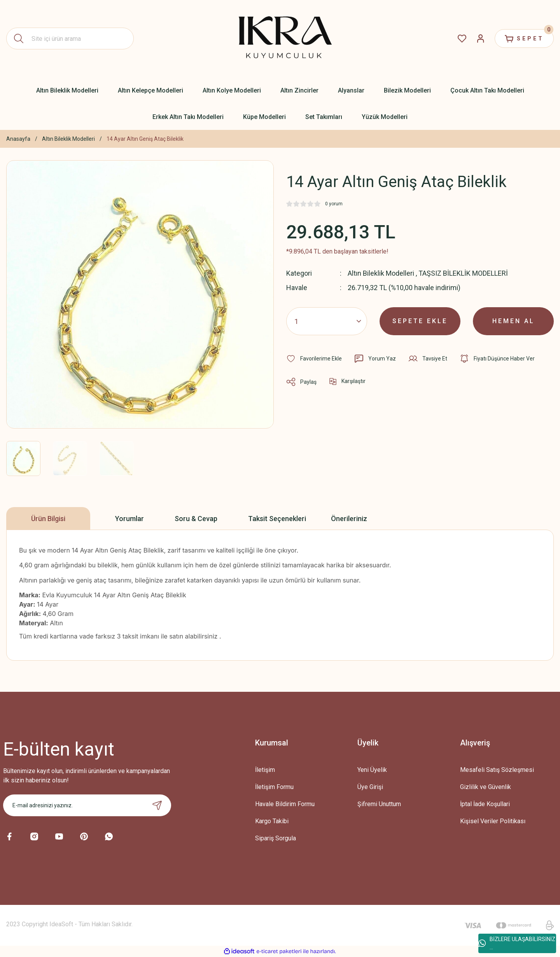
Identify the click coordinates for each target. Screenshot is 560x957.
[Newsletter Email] (87, 805)
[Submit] (157, 805)
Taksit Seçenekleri (277, 519)
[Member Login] (481, 38)
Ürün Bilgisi (48, 519)
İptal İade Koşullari (485, 804)
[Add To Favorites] (314, 359)
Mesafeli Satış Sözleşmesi (497, 770)
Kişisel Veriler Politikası (493, 821)
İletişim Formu (274, 787)
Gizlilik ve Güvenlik (486, 787)
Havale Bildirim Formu (285, 804)
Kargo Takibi (272, 821)
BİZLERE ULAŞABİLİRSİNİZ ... (517, 943)
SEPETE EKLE (420, 321)
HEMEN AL (514, 321)
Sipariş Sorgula (276, 838)
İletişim (265, 770)
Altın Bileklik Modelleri (381, 273)
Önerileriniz (349, 519)
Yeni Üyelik (372, 770)
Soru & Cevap (196, 519)
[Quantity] (327, 321)
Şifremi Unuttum (379, 804)
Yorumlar (129, 519)
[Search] (70, 38)
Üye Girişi (370, 787)
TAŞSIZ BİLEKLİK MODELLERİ (463, 273)
